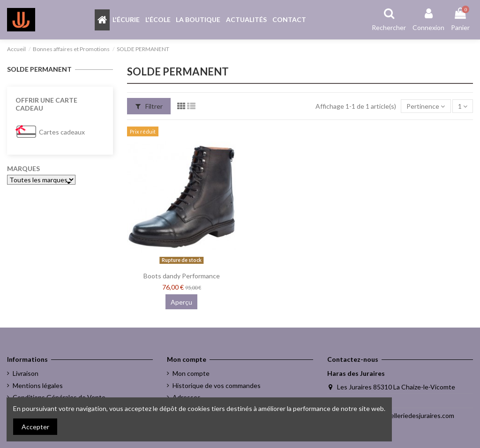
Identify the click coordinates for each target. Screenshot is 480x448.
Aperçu (181, 302)
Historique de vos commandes (217, 385)
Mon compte (191, 373)
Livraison (26, 373)
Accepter (35, 427)
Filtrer (149, 106)
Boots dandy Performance (182, 276)
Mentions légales (38, 385)
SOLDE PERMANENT (39, 69)
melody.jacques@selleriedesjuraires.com (396, 415)
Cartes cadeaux (62, 132)
